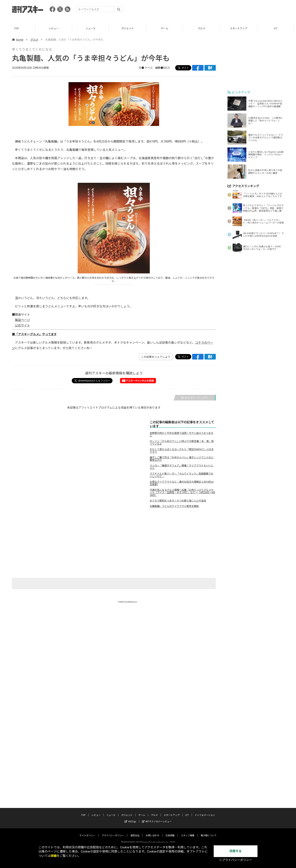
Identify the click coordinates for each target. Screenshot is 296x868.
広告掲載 (170, 832)
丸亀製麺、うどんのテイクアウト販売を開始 (174, 506)
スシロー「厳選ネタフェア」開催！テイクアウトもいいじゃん (182, 467)
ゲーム (166, 28)
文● (142, 68)
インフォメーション (205, 811)
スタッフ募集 (188, 832)
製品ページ (22, 320)
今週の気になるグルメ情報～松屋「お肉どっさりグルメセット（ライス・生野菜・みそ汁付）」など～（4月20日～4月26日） (182, 492)
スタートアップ (240, 28)
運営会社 (135, 832)
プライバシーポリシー (113, 832)
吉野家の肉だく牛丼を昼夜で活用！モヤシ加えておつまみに (182, 434)
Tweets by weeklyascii (127, 602)
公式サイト (22, 325)
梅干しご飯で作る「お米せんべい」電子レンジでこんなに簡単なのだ (182, 459)
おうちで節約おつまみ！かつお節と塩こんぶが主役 (178, 501)
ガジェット (129, 28)
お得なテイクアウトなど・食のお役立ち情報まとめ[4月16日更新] (182, 483)
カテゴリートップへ (195, 398)
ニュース (92, 28)
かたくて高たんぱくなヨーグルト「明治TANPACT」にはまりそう (182, 451)
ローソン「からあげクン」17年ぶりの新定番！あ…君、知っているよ (182, 442)
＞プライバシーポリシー (236, 860)
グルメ (203, 28)
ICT (277, 28)
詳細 (54, 856)
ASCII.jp (130, 818)
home (18, 39)
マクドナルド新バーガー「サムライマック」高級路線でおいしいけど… (182, 475)
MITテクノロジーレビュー (157, 818)
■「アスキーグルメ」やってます (34, 334)
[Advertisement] (215, 10)
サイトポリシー (87, 832)
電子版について (209, 832)
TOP (18, 28)
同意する (236, 851)
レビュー (55, 28)
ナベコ (149, 68)
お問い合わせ (153, 832)
